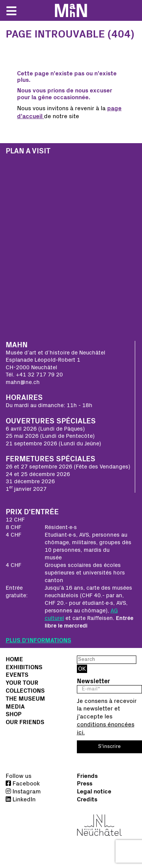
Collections (25, 691)
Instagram (23, 792)
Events (17, 675)
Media (15, 707)
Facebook (23, 784)
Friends (87, 776)
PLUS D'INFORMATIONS (38, 640)
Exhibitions (24, 667)
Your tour (22, 683)
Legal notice (94, 792)
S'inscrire (109, 746)
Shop (14, 714)
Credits (87, 799)
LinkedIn (21, 799)
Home (14, 659)
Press (85, 784)
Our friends (25, 722)
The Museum (25, 699)
